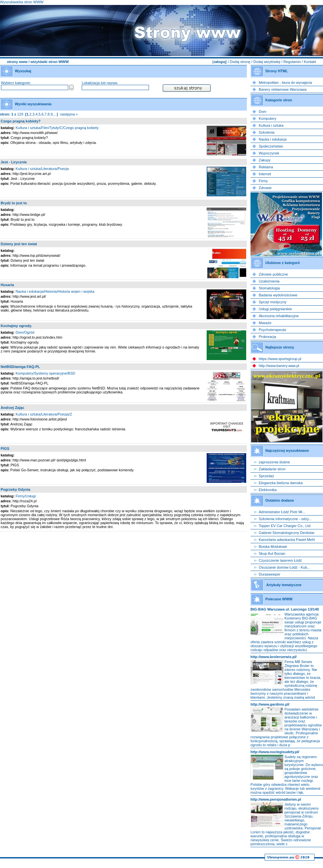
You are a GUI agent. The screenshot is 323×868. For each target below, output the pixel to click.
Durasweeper (269, 574)
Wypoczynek (269, 153)
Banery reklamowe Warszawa (283, 89)
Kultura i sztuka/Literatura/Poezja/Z (44, 414)
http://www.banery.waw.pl (279, 366)
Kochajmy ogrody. (16, 326)
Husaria (7, 285)
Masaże (265, 323)
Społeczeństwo (271, 146)
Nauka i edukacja (273, 139)
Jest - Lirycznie (14, 162)
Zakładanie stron (272, 469)
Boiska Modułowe (273, 547)
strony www (17, 62)
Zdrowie (265, 188)
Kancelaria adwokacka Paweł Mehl (287, 540)
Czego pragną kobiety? (21, 121)
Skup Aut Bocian (272, 553)
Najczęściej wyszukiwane (287, 451)
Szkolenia (267, 132)
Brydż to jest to (14, 203)
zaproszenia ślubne (274, 462)
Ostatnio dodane (280, 500)
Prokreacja (267, 337)
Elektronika (268, 490)
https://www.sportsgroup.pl (280, 359)
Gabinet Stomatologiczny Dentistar (287, 533)
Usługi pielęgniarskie (275, 309)
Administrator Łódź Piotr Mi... (282, 512)
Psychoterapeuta (272, 330)
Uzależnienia (269, 281)
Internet (265, 174)
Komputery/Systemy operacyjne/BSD (45, 373)
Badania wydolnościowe (278, 295)
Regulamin (292, 62)
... (55, 114)
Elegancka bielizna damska (281, 483)
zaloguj (220, 62)
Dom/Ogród (25, 332)
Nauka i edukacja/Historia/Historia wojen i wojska (55, 291)
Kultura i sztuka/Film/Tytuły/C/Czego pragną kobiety (57, 128)
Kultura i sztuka (271, 125)
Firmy (263, 181)
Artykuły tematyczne (284, 585)
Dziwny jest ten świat (19, 244)
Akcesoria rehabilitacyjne (279, 316)
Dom (263, 112)
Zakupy (265, 160)
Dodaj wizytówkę (267, 62)
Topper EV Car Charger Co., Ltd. (285, 526)
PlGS (5, 449)
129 (20, 114)
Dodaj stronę (240, 62)
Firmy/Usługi (26, 496)
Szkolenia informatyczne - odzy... (285, 519)
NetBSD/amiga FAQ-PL (20, 367)
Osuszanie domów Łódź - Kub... (284, 567)
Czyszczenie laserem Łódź (280, 560)
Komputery (267, 118)
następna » (69, 114)
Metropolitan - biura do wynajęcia (285, 83)
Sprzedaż (266, 476)
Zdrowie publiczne (273, 274)
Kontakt (310, 62)
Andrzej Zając (13, 408)
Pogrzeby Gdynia (15, 489)
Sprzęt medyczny (273, 302)
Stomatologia (269, 288)
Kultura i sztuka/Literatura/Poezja (42, 169)
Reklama (266, 167)
